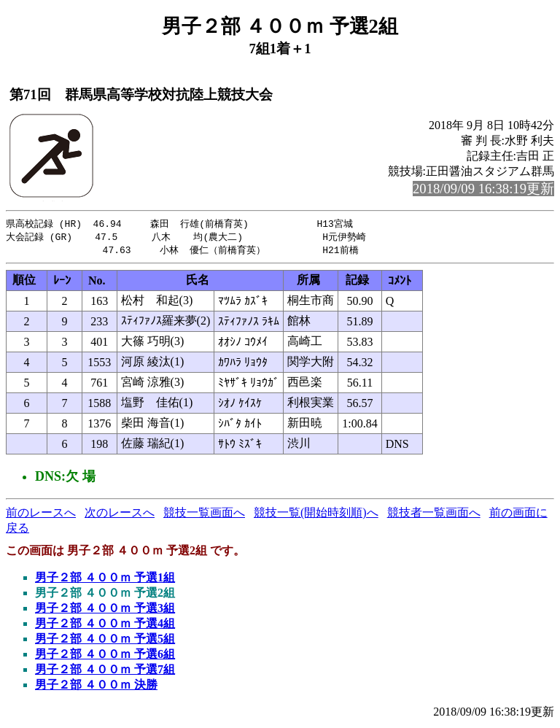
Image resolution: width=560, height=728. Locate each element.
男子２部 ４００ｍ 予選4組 (105, 626)
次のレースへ (120, 515)
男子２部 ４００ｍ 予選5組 (105, 641)
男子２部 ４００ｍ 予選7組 (105, 671)
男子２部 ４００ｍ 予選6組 (105, 656)
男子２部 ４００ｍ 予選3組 (105, 610)
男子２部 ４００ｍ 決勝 (96, 687)
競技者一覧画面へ (434, 515)
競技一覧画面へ (204, 515)
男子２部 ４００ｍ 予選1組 (105, 580)
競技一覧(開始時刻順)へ (316, 515)
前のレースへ (41, 515)
